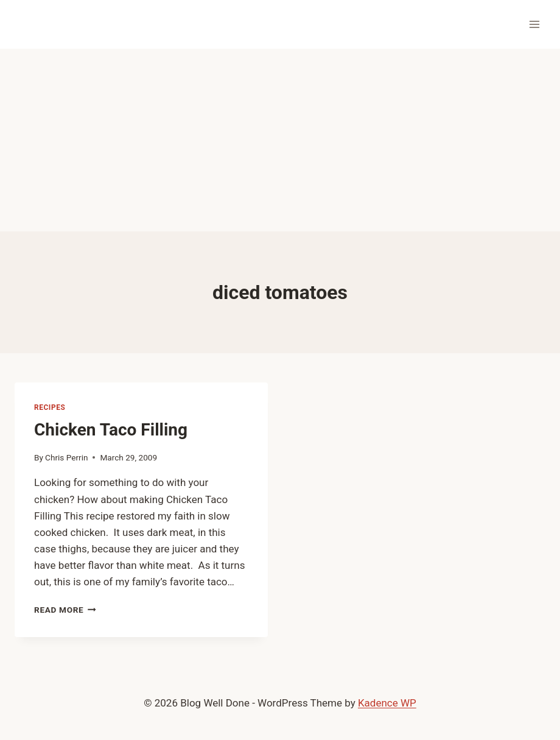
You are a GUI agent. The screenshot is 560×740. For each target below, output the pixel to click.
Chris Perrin (66, 457)
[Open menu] (534, 24)
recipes (50, 407)
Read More (65, 610)
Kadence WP (387, 703)
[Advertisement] (280, 140)
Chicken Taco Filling (111, 430)
